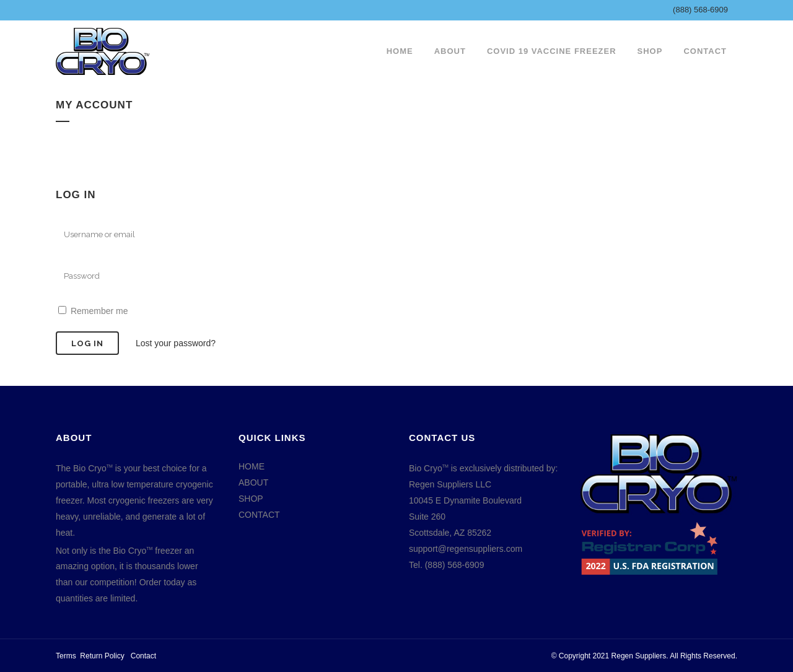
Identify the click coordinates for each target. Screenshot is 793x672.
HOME (252, 466)
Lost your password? (176, 343)
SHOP (251, 499)
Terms (66, 656)
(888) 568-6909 (700, 10)
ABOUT (253, 482)
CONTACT (259, 515)
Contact (143, 656)
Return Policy (102, 656)
